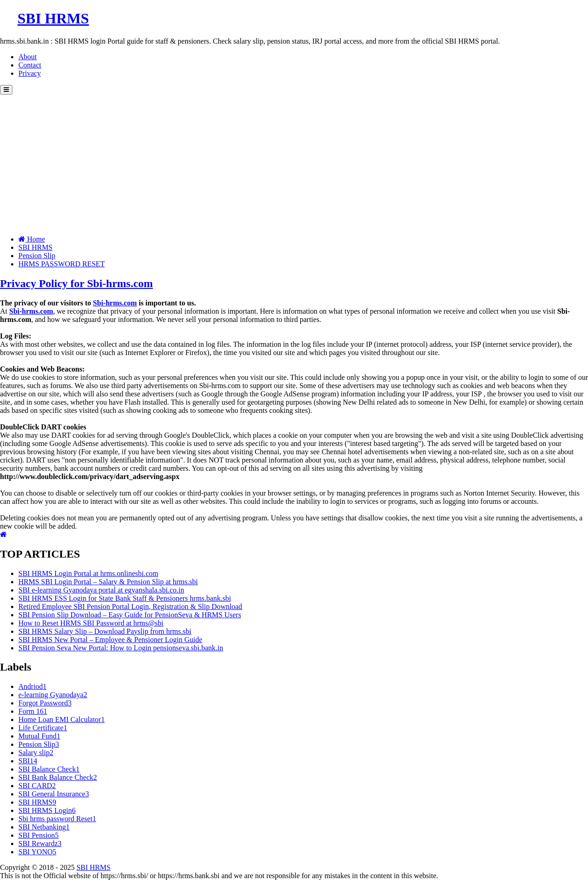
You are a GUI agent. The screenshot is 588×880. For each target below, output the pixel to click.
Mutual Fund (39, 736)
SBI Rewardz (40, 843)
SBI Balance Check (49, 769)
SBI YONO (37, 852)
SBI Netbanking (44, 827)
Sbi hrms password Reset (57, 819)
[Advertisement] (294, 164)
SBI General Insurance (54, 794)
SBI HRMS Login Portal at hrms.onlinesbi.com (88, 573)
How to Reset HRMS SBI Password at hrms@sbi (91, 623)
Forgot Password (45, 703)
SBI (28, 761)
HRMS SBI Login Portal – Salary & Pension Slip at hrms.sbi (108, 582)
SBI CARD (37, 786)
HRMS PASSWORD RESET (62, 264)
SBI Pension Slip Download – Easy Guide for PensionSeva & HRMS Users (130, 615)
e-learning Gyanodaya (53, 695)
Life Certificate (43, 728)
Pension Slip (37, 256)
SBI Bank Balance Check (58, 777)
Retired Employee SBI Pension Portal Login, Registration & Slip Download (130, 606)
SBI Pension (39, 835)
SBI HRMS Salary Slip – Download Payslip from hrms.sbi (105, 631)
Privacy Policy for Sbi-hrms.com (76, 283)
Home (32, 239)
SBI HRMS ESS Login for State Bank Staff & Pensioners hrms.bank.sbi (125, 598)
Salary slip (36, 753)
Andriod (32, 686)
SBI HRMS (35, 247)
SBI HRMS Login (47, 810)
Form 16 (33, 711)
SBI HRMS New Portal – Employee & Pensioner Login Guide (110, 640)
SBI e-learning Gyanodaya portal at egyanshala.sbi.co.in (101, 590)
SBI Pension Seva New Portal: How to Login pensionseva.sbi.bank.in (121, 648)
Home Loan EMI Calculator (62, 719)
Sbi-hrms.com (115, 303)
